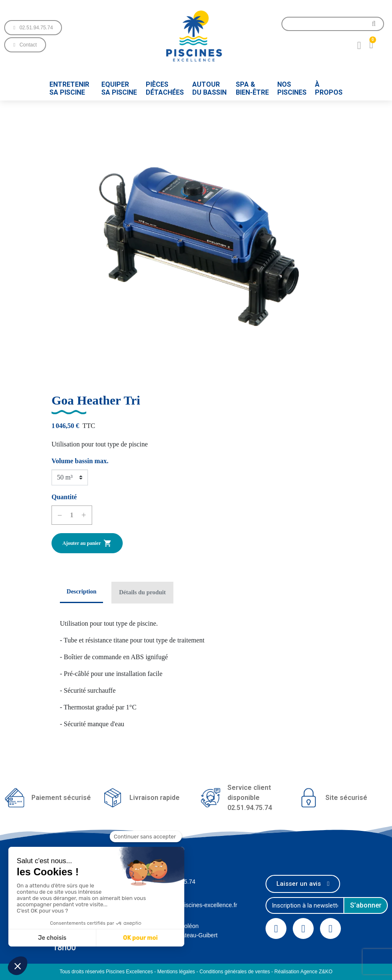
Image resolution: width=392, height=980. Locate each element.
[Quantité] (72, 515)
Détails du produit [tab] (142, 592)
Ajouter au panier (87, 543)
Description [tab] (81, 591)
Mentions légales (176, 972)
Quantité (64, 497)
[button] (33, 28)
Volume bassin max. (80, 461)
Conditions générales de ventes (235, 972)
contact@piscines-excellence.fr (197, 905)
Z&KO (326, 972)
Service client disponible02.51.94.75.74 (250, 798)
